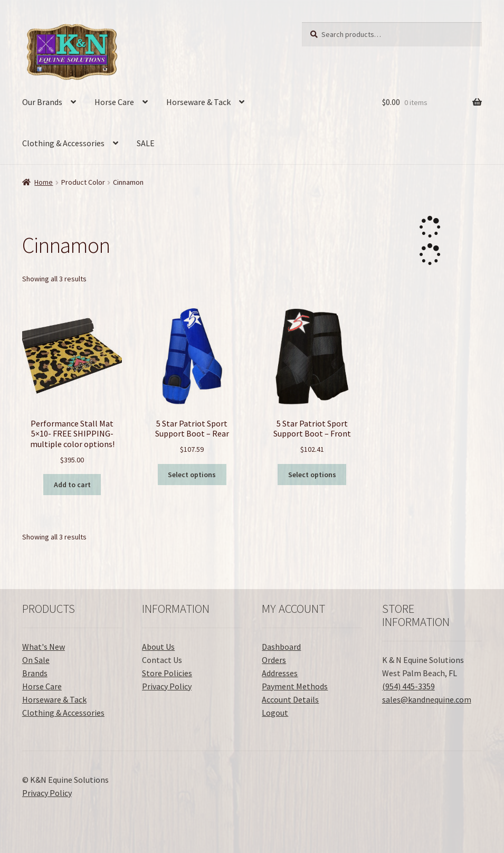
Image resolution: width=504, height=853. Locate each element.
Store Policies (167, 673)
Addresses (280, 673)
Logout (275, 713)
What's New (44, 647)
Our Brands (42, 102)
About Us (158, 647)
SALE (146, 143)
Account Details (290, 699)
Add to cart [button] (72, 485)
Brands (35, 673)
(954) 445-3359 (408, 686)
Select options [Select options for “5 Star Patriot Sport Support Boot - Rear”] (192, 475)
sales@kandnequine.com (427, 699)
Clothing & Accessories (63, 143)
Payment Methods (295, 686)
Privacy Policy (167, 686)
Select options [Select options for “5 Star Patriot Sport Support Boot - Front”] (312, 475)
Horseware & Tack (198, 102)
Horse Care (114, 102)
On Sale (36, 660)
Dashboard (281, 647)
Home (44, 182)
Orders (274, 660)
